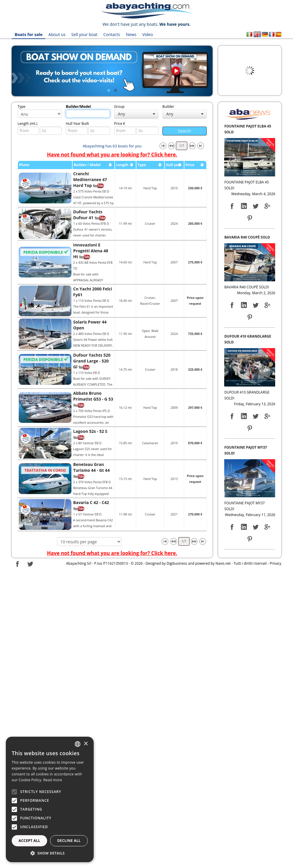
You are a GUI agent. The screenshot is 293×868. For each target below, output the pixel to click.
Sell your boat (84, 34)
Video (148, 34)
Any (137, 114)
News (131, 34)
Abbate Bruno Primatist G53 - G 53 (93, 396)
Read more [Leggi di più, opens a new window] (53, 780)
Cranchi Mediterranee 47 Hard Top (90, 179)
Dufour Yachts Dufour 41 (88, 215)
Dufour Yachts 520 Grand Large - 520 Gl (92, 361)
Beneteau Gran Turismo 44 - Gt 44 (91, 467)
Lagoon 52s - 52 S (90, 431)
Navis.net (223, 563)
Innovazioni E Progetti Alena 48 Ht (91, 251)
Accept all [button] (30, 841)
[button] (50, 853)
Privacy (275, 563)
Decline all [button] (69, 841)
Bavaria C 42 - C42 (91, 502)
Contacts (112, 34)
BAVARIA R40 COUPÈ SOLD (247, 237)
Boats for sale (29, 34)
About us (57, 34)
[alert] (50, 799)
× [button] (86, 744)
